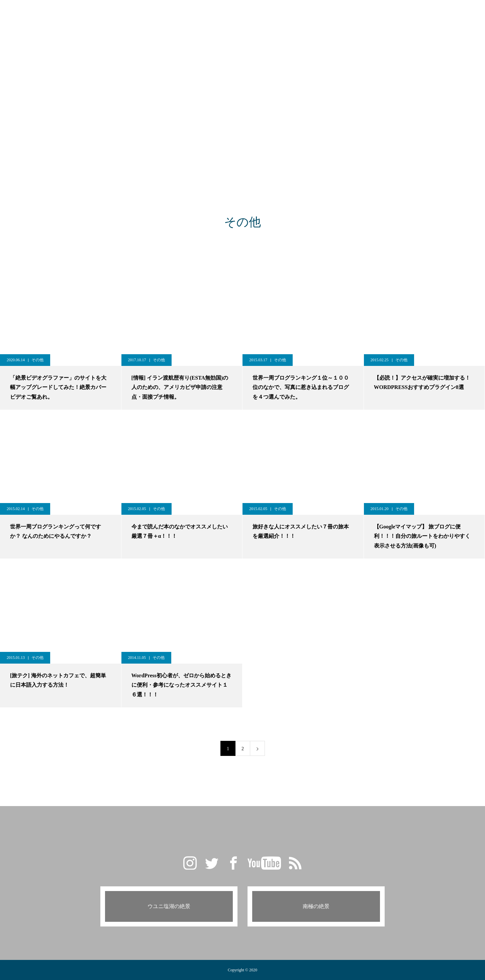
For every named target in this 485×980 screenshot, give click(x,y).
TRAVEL (239, 13)
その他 (37, 360)
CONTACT (338, 13)
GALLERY (180, 13)
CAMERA (272, 13)
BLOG (211, 13)
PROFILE (305, 13)
